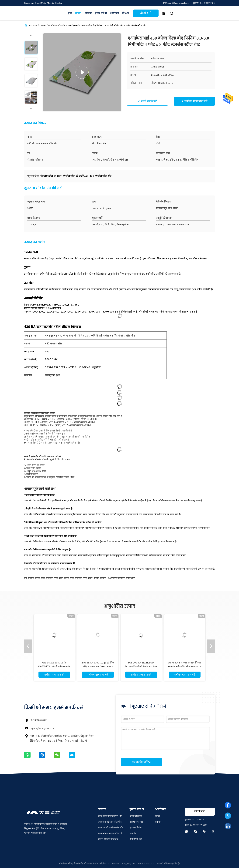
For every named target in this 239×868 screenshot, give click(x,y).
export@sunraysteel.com (43, 728)
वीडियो (88, 13)
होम (70, 13)
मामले (157, 816)
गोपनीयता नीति (66, 863)
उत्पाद (78, 13)
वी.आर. (126, 13)
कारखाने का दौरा (137, 822)
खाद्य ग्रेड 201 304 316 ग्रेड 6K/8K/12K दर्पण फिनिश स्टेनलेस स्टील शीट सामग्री (54, 666)
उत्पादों (36, 25)
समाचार (158, 822)
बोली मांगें (146, 13)
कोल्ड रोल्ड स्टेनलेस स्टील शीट (53, 25)
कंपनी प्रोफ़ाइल (136, 816)
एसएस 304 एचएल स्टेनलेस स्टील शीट (117, 578)
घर (30, 25)
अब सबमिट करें (142, 762)
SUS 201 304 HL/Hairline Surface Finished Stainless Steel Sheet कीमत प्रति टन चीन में (141, 666)
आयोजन (114, 13)
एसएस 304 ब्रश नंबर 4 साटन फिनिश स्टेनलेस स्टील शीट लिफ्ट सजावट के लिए (185, 666)
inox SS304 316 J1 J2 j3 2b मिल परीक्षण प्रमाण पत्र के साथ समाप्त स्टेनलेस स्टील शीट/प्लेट (98, 666)
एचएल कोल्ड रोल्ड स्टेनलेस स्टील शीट (45, 578)
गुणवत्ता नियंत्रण (136, 828)
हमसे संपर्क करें (149, 101)
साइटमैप (133, 833)
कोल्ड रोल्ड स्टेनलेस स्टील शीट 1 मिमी (81, 578)
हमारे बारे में (101, 13)
